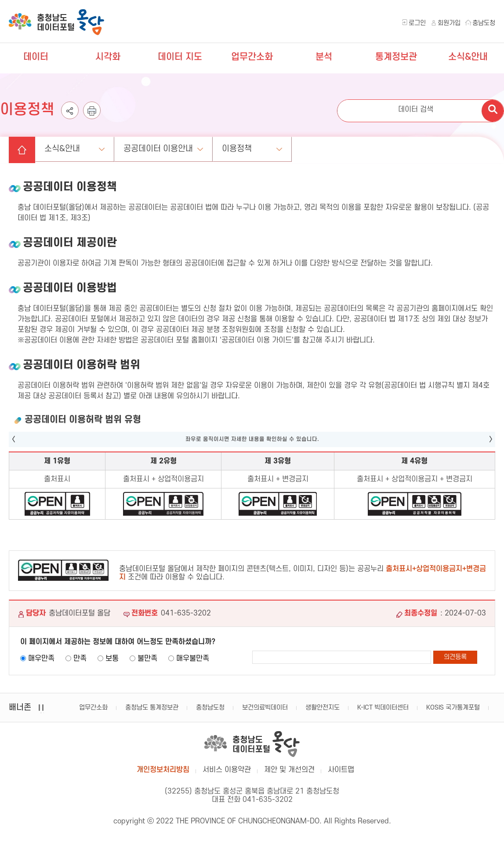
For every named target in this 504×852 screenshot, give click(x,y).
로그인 (417, 23)
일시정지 (42, 713)
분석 (324, 57)
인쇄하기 (92, 119)
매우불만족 (193, 659)
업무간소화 (252, 57)
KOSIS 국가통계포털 (453, 708)
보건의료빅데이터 (265, 708)
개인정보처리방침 (163, 770)
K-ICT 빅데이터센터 (383, 708)
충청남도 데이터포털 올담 (56, 22)
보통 (112, 659)
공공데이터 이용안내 (158, 149)
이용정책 (237, 149)
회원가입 (449, 23)
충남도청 (484, 23)
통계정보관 (396, 57)
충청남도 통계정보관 (152, 708)
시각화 (108, 57)
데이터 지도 (180, 57)
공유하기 (70, 119)
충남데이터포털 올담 (252, 744)
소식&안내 (468, 57)
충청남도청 (210, 708)
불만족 (147, 659)
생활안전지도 (323, 708)
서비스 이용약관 (227, 770)
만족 (80, 659)
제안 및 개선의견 (289, 770)
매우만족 (41, 659)
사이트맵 (341, 770)
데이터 (36, 57)
